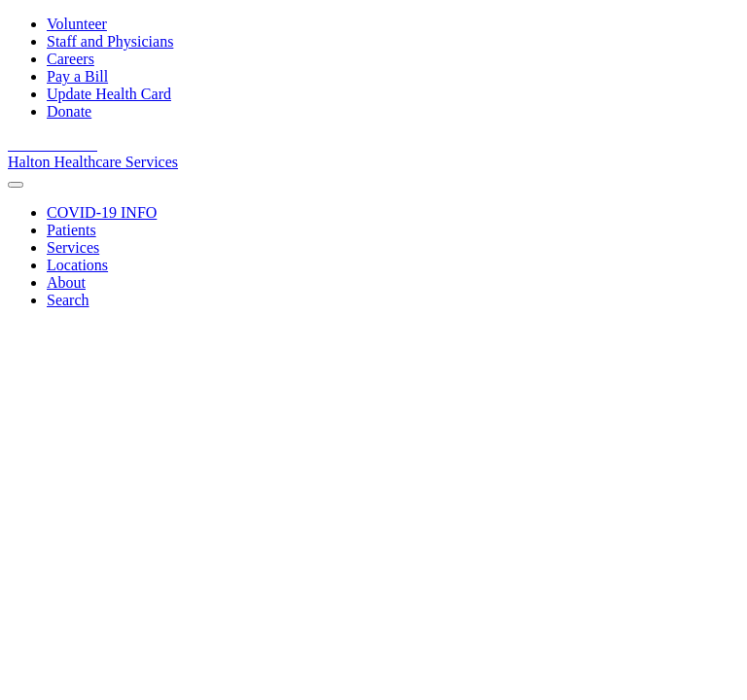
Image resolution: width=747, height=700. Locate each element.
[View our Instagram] (88, 144)
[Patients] (71, 230)
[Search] (68, 300)
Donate (69, 111)
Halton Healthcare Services (93, 162)
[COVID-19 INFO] (102, 212)
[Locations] (77, 265)
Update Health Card (109, 94)
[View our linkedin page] (66, 144)
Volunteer (77, 24)
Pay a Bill (77, 76)
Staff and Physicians (110, 41)
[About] (66, 282)
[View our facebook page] (19, 144)
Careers (71, 59)
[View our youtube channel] (43, 144)
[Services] (73, 247)
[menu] (16, 185)
